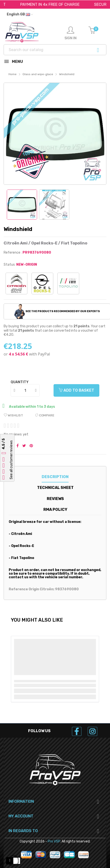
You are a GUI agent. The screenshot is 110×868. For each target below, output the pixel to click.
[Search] (55, 50)
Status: (10, 265)
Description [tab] (55, 477)
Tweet (24, 446)
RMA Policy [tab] (55, 510)
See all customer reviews (11, 460)
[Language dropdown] (20, 14)
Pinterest (31, 446)
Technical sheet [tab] (55, 488)
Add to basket (76, 390)
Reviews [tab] (55, 499)
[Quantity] (25, 390)
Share (18, 446)
